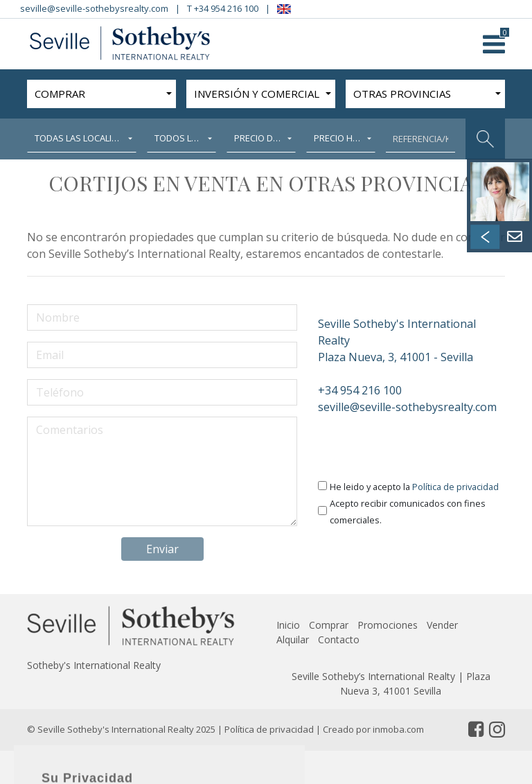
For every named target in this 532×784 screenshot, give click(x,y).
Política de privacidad (455, 487)
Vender (442, 625)
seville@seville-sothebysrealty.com (94, 8)
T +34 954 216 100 (223, 8)
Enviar (162, 549)
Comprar (329, 625)
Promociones (388, 625)
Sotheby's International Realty (94, 665)
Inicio (288, 625)
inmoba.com (398, 729)
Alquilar (293, 639)
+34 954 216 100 (360, 390)
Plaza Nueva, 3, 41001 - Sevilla (411, 340)
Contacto (339, 639)
